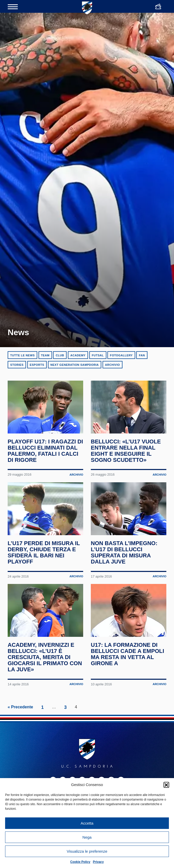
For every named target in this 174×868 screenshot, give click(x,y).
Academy (78, 355)
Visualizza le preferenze (87, 851)
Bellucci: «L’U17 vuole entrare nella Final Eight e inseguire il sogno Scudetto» (127, 478)
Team (45, 355)
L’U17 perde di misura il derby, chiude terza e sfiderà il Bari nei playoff (45, 606)
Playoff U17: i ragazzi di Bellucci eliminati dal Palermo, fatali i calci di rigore (43, 478)
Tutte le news (22, 355)
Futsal (98, 355)
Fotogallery (121, 355)
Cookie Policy (80, 862)
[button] (166, 785)
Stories (17, 365)
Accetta (87, 823)
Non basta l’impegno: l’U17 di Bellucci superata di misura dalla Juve (125, 606)
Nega (87, 837)
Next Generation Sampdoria (75, 365)
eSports (37, 365)
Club (60, 355)
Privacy (98, 862)
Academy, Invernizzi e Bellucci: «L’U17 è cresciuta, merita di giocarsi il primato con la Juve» (42, 738)
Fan (142, 355)
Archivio (113, 365)
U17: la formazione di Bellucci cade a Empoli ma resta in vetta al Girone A (125, 735)
